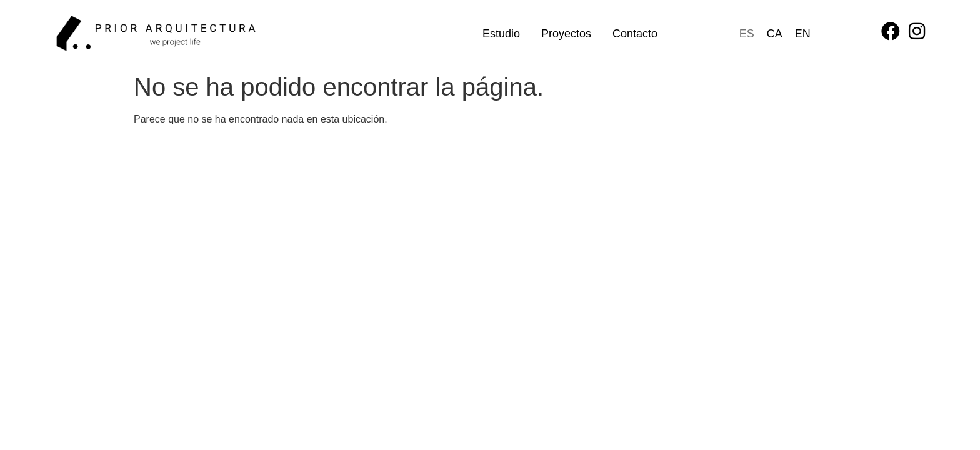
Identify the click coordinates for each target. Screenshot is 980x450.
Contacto (635, 34)
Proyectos (566, 34)
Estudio (501, 34)
